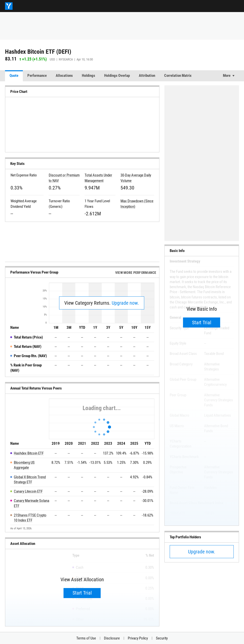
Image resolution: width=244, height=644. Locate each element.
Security (162, 638)
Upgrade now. (125, 303)
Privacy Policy (138, 638)
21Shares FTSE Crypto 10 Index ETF (30, 518)
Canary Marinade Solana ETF (32, 503)
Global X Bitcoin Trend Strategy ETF (30, 480)
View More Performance (136, 273)
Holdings (88, 76)
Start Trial (82, 593)
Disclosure (112, 638)
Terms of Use (86, 638)
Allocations (64, 76)
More (227, 76)
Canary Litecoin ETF (28, 491)
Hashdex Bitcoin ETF (29, 453)
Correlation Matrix (178, 76)
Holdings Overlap (117, 76)
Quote (14, 76)
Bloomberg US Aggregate (24, 465)
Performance (37, 76)
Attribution (147, 76)
